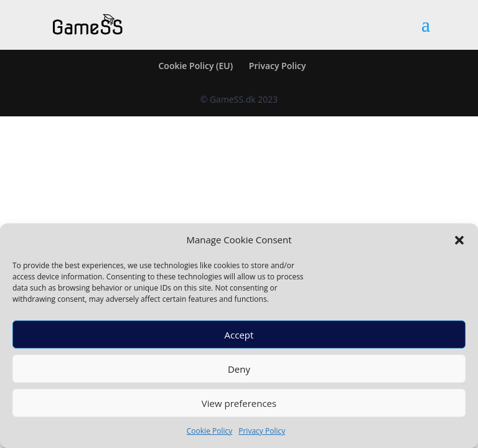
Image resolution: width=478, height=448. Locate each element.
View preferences (239, 403)
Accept (239, 335)
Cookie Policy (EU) (195, 66)
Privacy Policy (262, 431)
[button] (459, 240)
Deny (239, 369)
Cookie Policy (209, 431)
